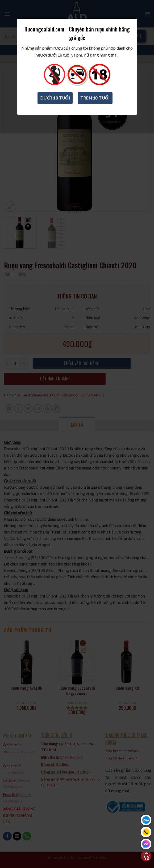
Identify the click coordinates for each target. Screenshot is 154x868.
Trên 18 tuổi (95, 98)
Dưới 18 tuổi (55, 98)
